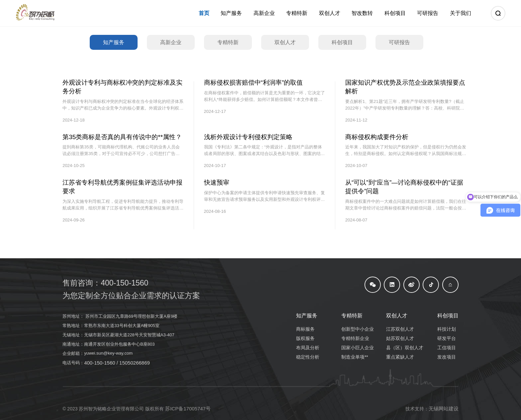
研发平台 (447, 338)
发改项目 (447, 357)
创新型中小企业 (358, 329)
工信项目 (447, 348)
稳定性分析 (308, 357)
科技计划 (447, 329)
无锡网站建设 (444, 409)
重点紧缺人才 (400, 357)
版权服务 (305, 338)
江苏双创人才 (400, 329)
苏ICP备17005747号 (188, 409)
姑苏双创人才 (400, 338)
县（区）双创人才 (405, 348)
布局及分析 (308, 348)
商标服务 (305, 329)
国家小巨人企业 (358, 348)
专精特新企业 (355, 338)
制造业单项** (355, 357)
